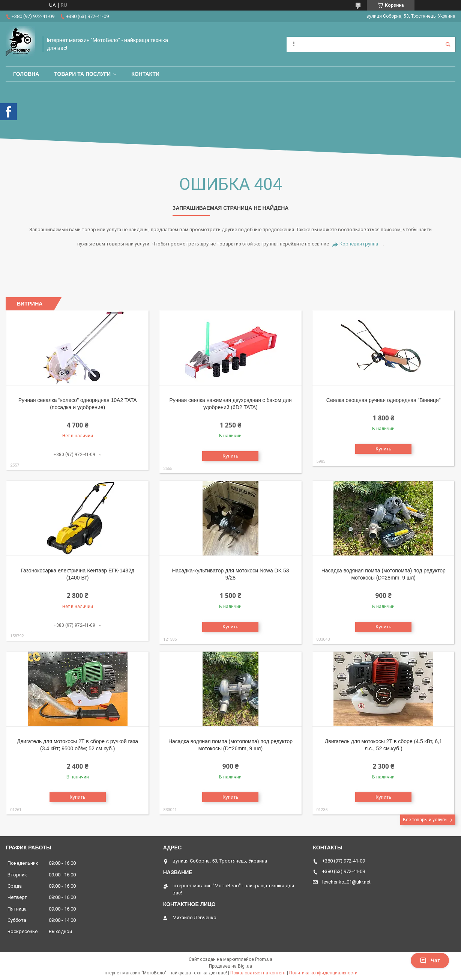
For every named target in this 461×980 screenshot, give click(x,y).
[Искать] (448, 44)
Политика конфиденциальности (323, 973)
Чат (430, 960)
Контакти (145, 74)
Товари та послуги (82, 74)
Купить (230, 456)
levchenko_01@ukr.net (346, 882)
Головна (26, 74)
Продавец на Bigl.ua (230, 966)
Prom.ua (264, 959)
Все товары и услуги (425, 820)
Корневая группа (359, 244)
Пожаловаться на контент (258, 973)
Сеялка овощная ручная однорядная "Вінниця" (384, 400)
